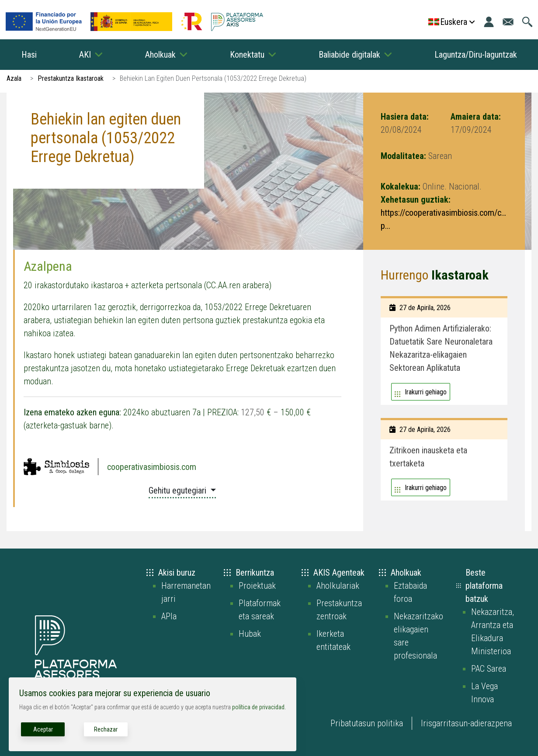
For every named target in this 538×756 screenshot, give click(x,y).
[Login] (489, 22)
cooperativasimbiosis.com (152, 467)
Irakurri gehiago (426, 392)
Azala (14, 78)
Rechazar (106, 729)
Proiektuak (257, 586)
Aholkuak (160, 55)
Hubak (250, 634)
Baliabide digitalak (349, 55)
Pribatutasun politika (367, 723)
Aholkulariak (338, 586)
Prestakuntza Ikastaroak (71, 78)
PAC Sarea (489, 669)
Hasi (29, 55)
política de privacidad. (259, 707)
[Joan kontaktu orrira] (508, 22)
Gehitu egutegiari (179, 490)
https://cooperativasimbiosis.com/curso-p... (444, 219)
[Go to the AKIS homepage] (237, 22)
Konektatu (247, 55)
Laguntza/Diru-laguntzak (476, 55)
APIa (169, 616)
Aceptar (43, 729)
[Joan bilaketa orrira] (527, 22)
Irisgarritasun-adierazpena (466, 723)
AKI (85, 55)
